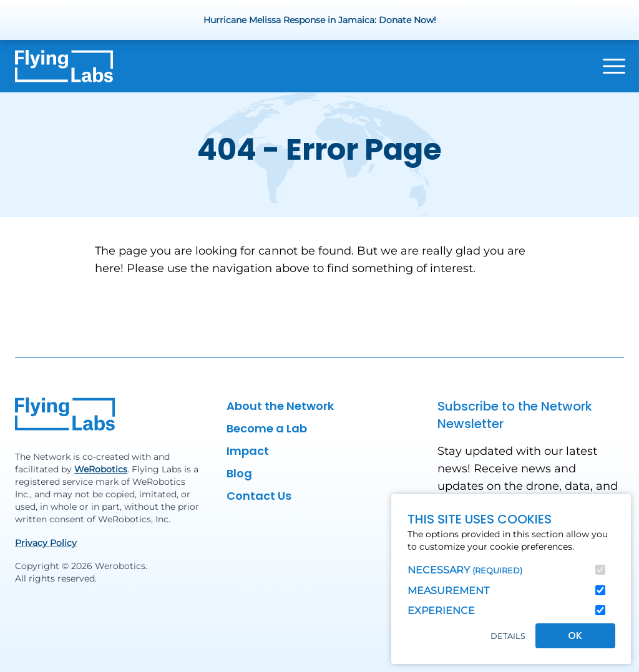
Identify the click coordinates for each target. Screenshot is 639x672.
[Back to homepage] (64, 66)
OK (575, 635)
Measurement (448, 591)
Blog (239, 473)
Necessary (465, 570)
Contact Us (259, 496)
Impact (248, 451)
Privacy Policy (46, 543)
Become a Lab (267, 428)
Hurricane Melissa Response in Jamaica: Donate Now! (320, 20)
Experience (441, 611)
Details (508, 636)
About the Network (280, 406)
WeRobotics (101, 469)
